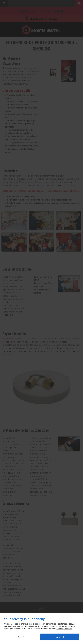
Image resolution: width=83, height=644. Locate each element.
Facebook (68, 629)
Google (60, 629)
